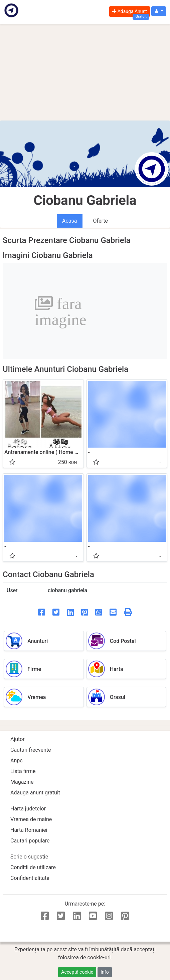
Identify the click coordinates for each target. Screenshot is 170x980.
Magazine (22, 782)
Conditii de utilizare (33, 867)
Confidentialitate (30, 878)
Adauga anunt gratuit (35, 793)
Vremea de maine (31, 819)
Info (105, 972)
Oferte (101, 221)
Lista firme (23, 771)
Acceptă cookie (77, 972)
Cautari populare (30, 841)
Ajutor (18, 739)
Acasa (69, 221)
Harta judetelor (28, 809)
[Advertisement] (85, 72)
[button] (159, 11)
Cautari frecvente (31, 750)
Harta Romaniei (29, 830)
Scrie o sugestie (29, 857)
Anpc (17, 761)
